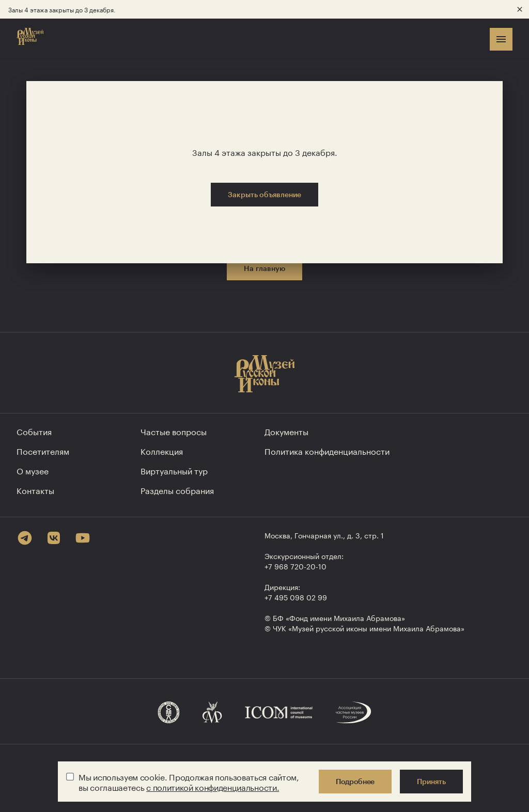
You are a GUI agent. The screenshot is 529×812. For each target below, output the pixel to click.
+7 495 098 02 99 (296, 597)
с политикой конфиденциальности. (213, 786)
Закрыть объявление (264, 194)
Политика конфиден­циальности (327, 450)
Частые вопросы (174, 431)
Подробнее (355, 781)
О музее (33, 470)
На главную (264, 268)
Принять (431, 781)
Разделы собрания (177, 490)
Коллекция (162, 450)
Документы (286, 431)
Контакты (35, 490)
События (34, 431)
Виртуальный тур (174, 470)
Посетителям (43, 450)
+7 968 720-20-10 (295, 566)
